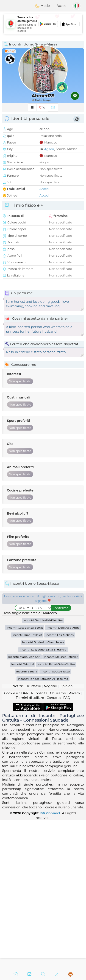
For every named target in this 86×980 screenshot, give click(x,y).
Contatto (54, 847)
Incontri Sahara (27, 821)
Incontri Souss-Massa (55, 821)
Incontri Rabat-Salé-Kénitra (56, 814)
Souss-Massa (67, 149)
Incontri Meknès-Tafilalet (61, 806)
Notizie (18, 836)
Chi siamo (58, 843)
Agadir (49, 149)
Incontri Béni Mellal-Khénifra (43, 770)
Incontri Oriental (22, 814)
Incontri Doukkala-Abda (63, 777)
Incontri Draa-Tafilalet (27, 785)
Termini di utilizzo (30, 847)
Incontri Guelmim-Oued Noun (43, 792)
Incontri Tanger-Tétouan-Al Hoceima (43, 828)
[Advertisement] (43, 24)
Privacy (74, 843)
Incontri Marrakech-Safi (24, 806)
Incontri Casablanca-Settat (25, 777)
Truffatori (34, 836)
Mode (42, 6)
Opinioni (67, 836)
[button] (5, 5)
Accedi (62, 6)
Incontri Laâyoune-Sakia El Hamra (43, 799)
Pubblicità (39, 843)
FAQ (67, 847)
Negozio (50, 836)
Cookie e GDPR (16, 843)
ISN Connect (50, 963)
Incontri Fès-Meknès (60, 785)
